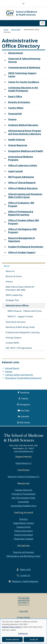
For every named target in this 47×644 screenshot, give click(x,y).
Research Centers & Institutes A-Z (23, 477)
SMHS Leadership (14, 295)
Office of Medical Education (20, 189)
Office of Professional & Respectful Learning (18, 214)
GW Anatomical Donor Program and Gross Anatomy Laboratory (22, 133)
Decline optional (12, 639)
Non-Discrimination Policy (23, 498)
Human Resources (15, 146)
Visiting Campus (13, 338)
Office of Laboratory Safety (20, 166)
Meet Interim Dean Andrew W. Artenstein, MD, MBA (20, 288)
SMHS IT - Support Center (20, 316)
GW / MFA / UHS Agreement (19, 348)
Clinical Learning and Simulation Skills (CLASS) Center (23, 196)
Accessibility (23, 502)
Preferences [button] (23, 633)
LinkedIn (25, 416)
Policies (9, 371)
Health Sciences (14, 140)
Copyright (23, 611)
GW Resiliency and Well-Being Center (23, 556)
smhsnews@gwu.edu (23, 451)
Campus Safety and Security (19, 375)
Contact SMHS (12, 343)
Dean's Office (13, 97)
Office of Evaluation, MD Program (19, 205)
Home (6, 30)
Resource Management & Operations (19, 240)
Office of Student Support (19, 253)
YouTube (25, 411)
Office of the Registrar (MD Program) (20, 231)
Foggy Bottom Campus (24, 523)
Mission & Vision (14, 276)
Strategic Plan (12, 300)
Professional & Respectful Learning (23, 332)
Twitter (25, 399)
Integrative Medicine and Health (23, 152)
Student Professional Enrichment (23, 248)
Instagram (25, 404)
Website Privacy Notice (11, 627)
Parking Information (24, 535)
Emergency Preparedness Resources (23, 378)
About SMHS (16, 30)
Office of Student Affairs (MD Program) (21, 222)
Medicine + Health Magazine (25, 581)
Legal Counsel (13, 172)
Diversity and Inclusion (23, 552)
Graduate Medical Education (21, 126)
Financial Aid (12, 114)
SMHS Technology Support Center (20, 75)
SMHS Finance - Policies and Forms (25, 311)
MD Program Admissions (19, 178)
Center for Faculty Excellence (21, 83)
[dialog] (23, 631)
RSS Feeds (25, 422)
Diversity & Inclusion (17, 103)
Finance (10, 120)
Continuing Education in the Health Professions (21, 90)
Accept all (34, 639)
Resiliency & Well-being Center (20, 327)
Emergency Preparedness (24, 494)
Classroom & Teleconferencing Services (22, 61)
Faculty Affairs (13, 109)
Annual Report (12, 368)
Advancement (13, 54)
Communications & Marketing (22, 68)
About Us (10, 271)
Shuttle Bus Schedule (24, 539)
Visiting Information (23, 531)
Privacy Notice (23, 617)
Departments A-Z (23, 463)
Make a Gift (25, 570)
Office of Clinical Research (19, 183)
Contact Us (25, 575)
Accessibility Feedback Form (24, 506)
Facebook (25, 392)
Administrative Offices (17, 306)
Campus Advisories (23, 490)
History (9, 282)
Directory (24, 519)
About (7, 266)
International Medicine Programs (18, 159)
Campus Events (23, 527)
